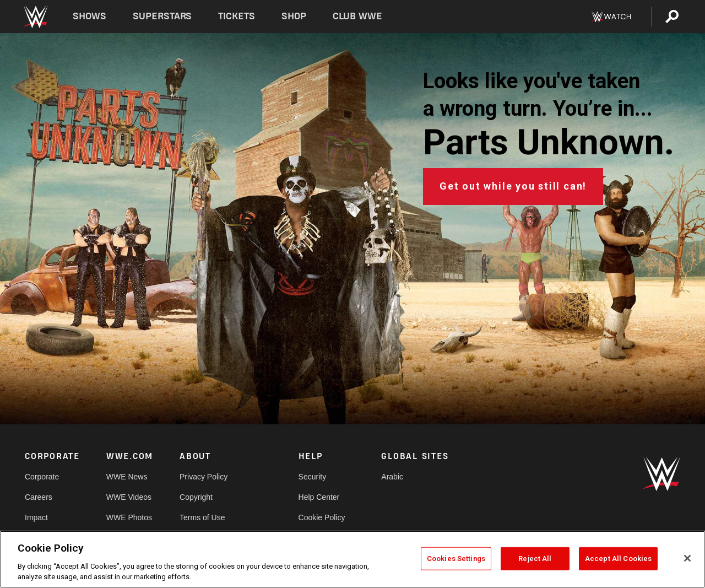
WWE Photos (129, 517)
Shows (90, 16)
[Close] (687, 558)
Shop (294, 16)
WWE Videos (129, 497)
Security (313, 477)
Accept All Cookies (618, 559)
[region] (352, 559)
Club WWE (357, 16)
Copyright (196, 497)
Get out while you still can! (513, 186)
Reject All (535, 559)
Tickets (237, 16)
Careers (39, 497)
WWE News (127, 477)
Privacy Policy (204, 477)
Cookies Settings (456, 559)
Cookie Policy (322, 517)
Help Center (319, 497)
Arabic (392, 477)
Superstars (162, 16)
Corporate (42, 477)
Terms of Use (202, 517)
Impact (36, 517)
